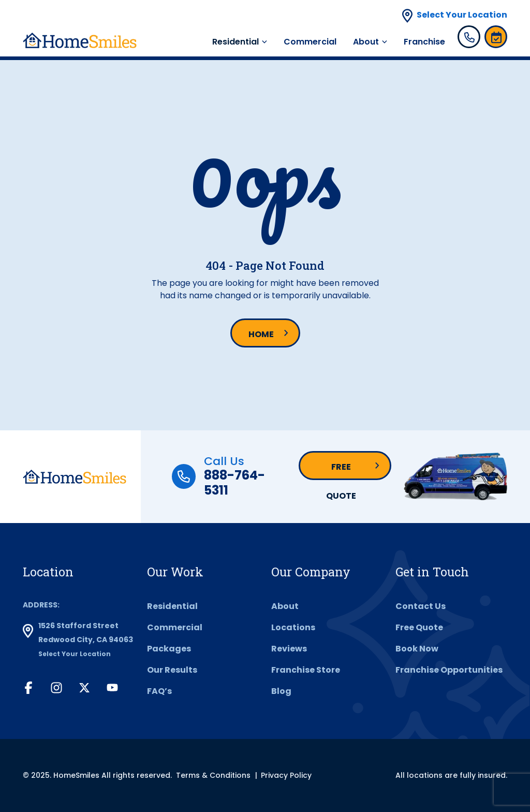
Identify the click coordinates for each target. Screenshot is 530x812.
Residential (235, 42)
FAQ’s (159, 691)
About (366, 42)
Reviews (289, 649)
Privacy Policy (286, 775)
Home (261, 334)
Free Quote (341, 470)
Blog (281, 691)
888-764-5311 (234, 483)
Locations (293, 627)
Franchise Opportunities (449, 670)
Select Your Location (462, 15)
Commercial (310, 42)
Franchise (424, 42)
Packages (169, 649)
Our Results (172, 670)
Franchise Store (306, 670)
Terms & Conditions (213, 775)
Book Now (417, 649)
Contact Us (421, 606)
